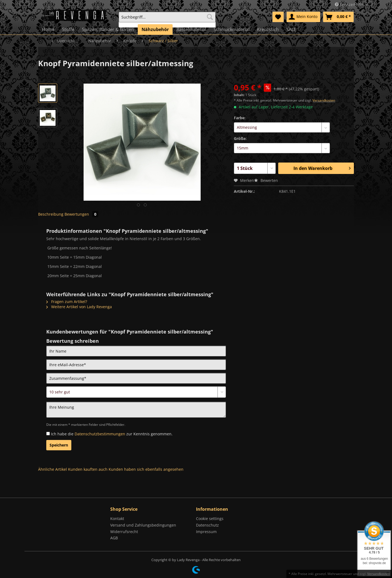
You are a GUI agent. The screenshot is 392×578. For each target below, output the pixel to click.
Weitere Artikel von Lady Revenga (79, 307)
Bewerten (266, 180)
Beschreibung (51, 214)
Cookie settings (210, 519)
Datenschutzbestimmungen (100, 434)
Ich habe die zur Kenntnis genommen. (112, 434)
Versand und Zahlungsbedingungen (143, 525)
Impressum (206, 532)
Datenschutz (207, 525)
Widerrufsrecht (124, 532)
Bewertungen (81, 214)
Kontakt (117, 519)
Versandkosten (324, 100)
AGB (114, 538)
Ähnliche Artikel (53, 469)
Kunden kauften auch (88, 469)
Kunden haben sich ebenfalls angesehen (146, 469)
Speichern (59, 445)
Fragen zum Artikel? (67, 302)
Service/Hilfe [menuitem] (349, 4)
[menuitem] (167, 19)
